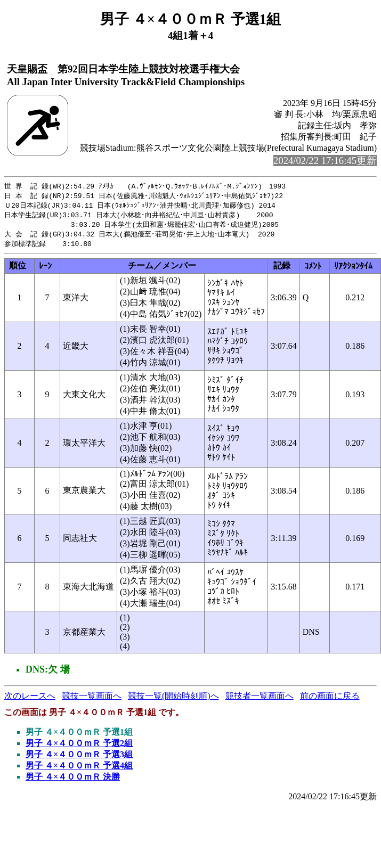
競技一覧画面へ (92, 699)
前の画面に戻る (330, 699)
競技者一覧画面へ (260, 699)
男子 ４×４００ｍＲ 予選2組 (79, 747)
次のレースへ (30, 699)
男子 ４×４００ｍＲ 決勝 (73, 780)
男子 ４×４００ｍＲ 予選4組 (79, 769)
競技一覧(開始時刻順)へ (173, 699)
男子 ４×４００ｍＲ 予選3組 (79, 758)
